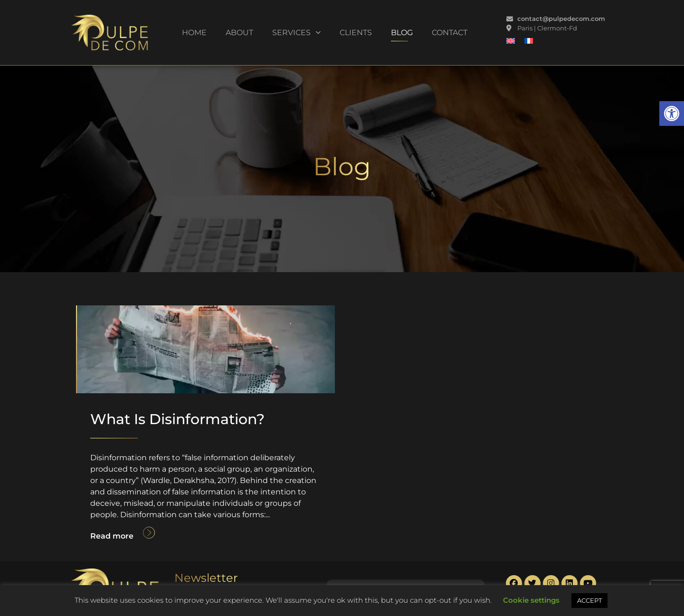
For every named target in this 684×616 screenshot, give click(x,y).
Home (194, 33)
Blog (402, 33)
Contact (450, 33)
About (239, 33)
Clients (356, 33)
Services (296, 33)
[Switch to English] (511, 41)
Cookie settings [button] (531, 600)
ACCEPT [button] (589, 600)
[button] (672, 114)
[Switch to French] (529, 41)
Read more (112, 536)
